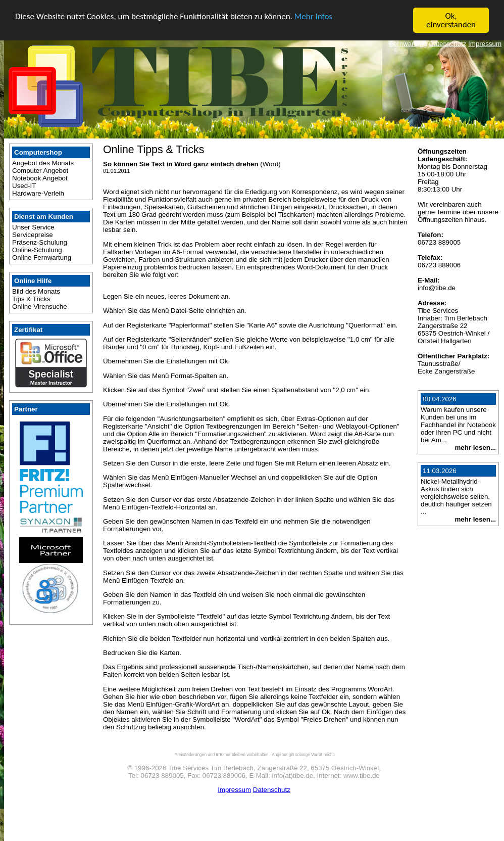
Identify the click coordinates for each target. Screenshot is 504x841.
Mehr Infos (313, 16)
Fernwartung (408, 44)
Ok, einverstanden (451, 20)
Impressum (485, 44)
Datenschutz (447, 44)
